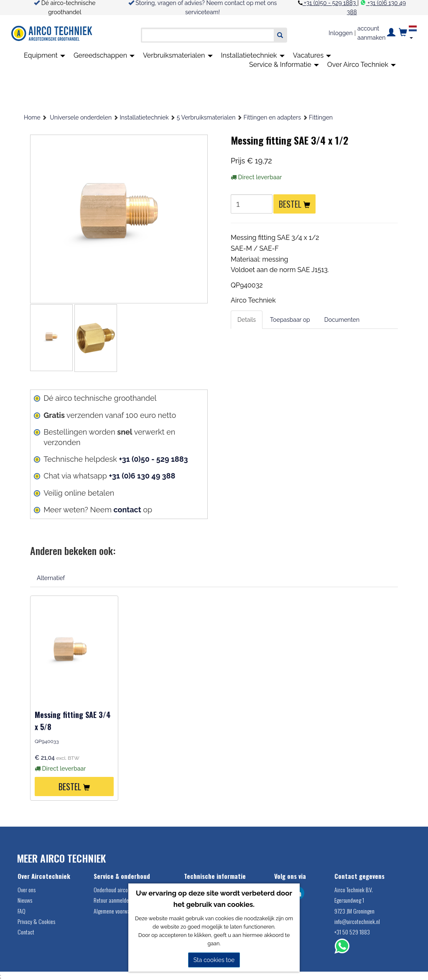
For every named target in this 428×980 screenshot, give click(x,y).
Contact (26, 932)
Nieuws (25, 900)
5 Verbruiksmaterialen (206, 117)
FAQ (22, 911)
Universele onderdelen (81, 117)
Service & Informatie (284, 65)
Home (32, 117)
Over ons (27, 890)
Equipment (45, 55)
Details (247, 320)
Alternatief (51, 578)
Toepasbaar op (290, 320)
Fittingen (321, 117)
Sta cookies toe (214, 960)
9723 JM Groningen (354, 911)
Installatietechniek (253, 55)
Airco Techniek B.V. (354, 890)
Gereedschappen (104, 55)
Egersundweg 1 (349, 900)
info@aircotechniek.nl (357, 921)
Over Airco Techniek (362, 65)
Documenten (342, 320)
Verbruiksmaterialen (178, 55)
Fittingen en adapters (272, 117)
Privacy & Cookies (36, 921)
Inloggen (340, 33)
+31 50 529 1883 (352, 932)
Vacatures (312, 55)
